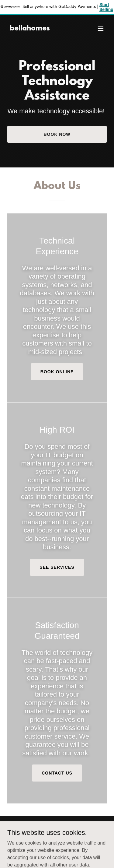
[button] (101, 29)
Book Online (57, 372)
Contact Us (57, 773)
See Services (57, 567)
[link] (30, 29)
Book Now (57, 134)
